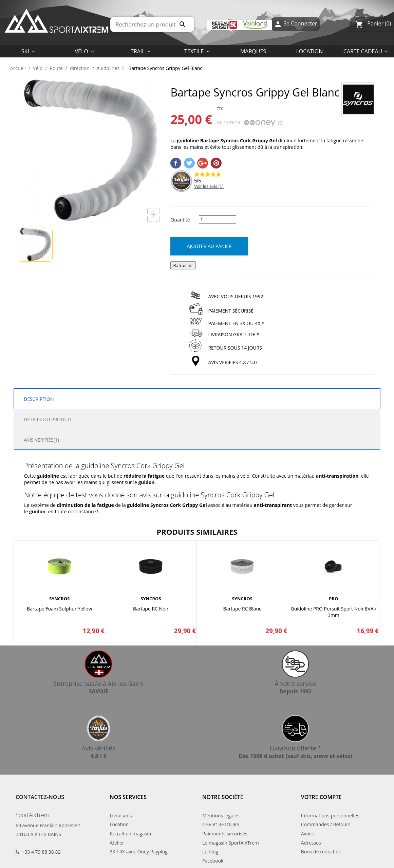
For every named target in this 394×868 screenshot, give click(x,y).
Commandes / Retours (326, 824)
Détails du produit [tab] (48, 419)
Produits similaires (197, 532)
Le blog (210, 852)
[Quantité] (218, 219)
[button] (197, 51)
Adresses (311, 843)
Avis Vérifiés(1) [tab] (41, 440)
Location (119, 824)
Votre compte (321, 797)
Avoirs (308, 834)
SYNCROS (59, 599)
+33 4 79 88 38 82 (41, 852)
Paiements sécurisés (225, 834)
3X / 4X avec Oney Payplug (139, 852)
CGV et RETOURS (221, 824)
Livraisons (121, 816)
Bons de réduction (321, 852)
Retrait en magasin (130, 834)
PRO (333, 599)
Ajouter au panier (209, 246)
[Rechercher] (152, 24)
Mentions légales (221, 816)
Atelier (117, 843)
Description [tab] (39, 399)
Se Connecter (295, 24)
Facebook (213, 861)
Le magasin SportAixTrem (231, 843)
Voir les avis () (209, 187)
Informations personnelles (330, 816)
